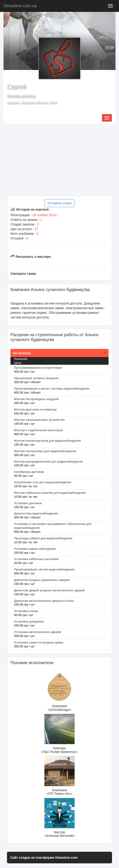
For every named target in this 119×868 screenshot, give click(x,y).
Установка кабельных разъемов (36, 559)
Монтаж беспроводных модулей (36, 399)
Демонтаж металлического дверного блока (44, 601)
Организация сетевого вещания (36, 378)
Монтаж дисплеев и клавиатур (35, 409)
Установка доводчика (29, 621)
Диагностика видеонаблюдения (36, 513)
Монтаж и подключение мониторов (38, 430)
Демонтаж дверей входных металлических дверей (49, 590)
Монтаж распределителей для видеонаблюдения (48, 462)
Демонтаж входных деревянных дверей (42, 580)
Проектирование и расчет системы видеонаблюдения (52, 389)
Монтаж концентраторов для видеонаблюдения (47, 441)
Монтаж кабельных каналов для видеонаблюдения (50, 493)
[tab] (59, 353)
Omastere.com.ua (20, 6)
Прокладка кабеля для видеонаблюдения (43, 538)
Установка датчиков (28, 503)
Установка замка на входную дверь (39, 642)
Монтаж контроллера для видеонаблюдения (45, 451)
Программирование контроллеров (38, 368)
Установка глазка (26, 611)
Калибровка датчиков (29, 472)
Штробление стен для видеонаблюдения (43, 482)
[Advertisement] (59, 160)
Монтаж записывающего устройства (39, 420)
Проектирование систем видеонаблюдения (44, 569)
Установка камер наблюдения (35, 549)
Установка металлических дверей (38, 632)
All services (22, 353)
